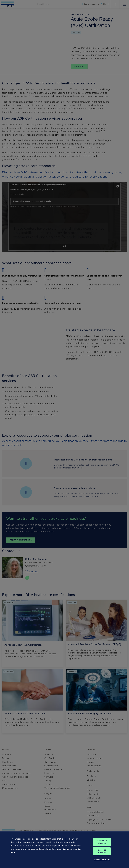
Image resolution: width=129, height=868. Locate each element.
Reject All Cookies (102, 853)
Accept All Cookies (102, 844)
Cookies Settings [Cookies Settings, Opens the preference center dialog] (102, 861)
